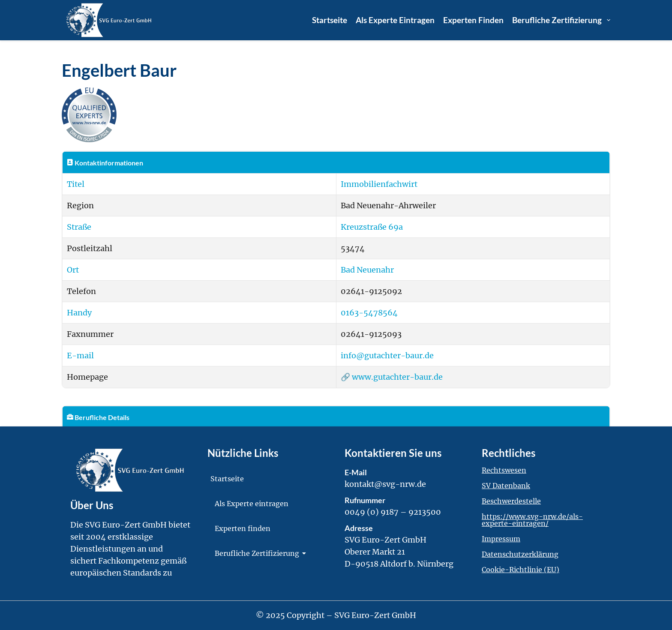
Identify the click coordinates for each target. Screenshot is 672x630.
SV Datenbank (506, 486)
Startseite (330, 20)
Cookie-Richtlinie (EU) (520, 570)
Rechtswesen (504, 470)
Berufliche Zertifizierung (561, 20)
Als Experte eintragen (395, 20)
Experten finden (473, 20)
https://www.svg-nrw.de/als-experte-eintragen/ (532, 520)
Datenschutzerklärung (520, 554)
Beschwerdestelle (511, 501)
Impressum (501, 539)
